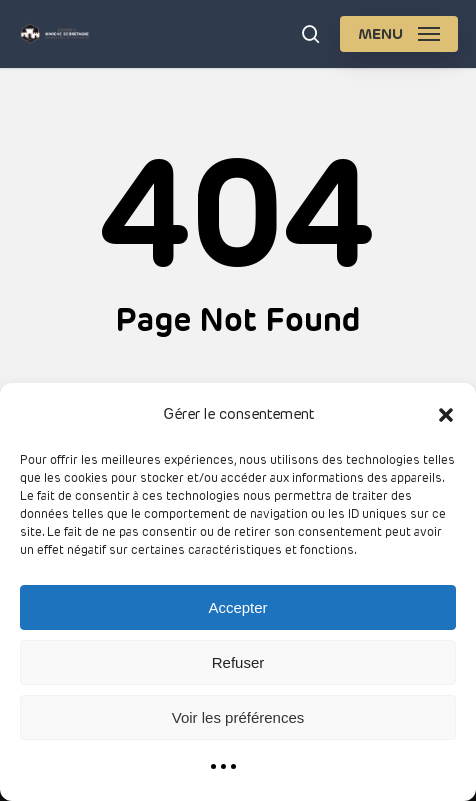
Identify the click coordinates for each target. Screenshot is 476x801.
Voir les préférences (238, 717)
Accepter (237, 607)
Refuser (238, 662)
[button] (446, 415)
